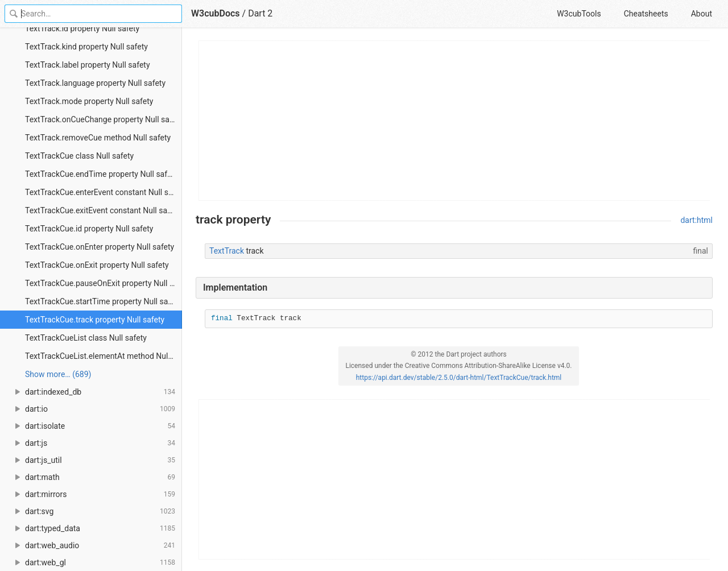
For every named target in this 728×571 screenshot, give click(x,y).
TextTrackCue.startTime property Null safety (103, 301)
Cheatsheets (646, 14)
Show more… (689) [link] (58, 374)
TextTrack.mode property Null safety (89, 101)
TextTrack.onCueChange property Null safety (104, 119)
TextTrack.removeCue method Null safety (98, 138)
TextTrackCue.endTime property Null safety (102, 174)
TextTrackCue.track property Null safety (95, 320)
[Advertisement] (455, 121)
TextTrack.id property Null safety (82, 28)
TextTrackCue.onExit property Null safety (97, 265)
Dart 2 (260, 13)
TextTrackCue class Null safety (79, 156)
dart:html (696, 220)
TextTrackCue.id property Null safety (89, 229)
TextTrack (227, 251)
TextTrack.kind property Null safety (86, 47)
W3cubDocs (216, 13)
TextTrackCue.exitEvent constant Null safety (103, 210)
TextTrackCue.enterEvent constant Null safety (104, 192)
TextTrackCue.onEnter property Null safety (100, 247)
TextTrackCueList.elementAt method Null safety (104, 356)
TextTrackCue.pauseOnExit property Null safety (104, 283)
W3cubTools (579, 14)
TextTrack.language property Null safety (95, 83)
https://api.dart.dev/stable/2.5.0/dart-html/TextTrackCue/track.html (459, 378)
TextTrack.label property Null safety (88, 65)
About (702, 14)
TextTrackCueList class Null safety (86, 338)
